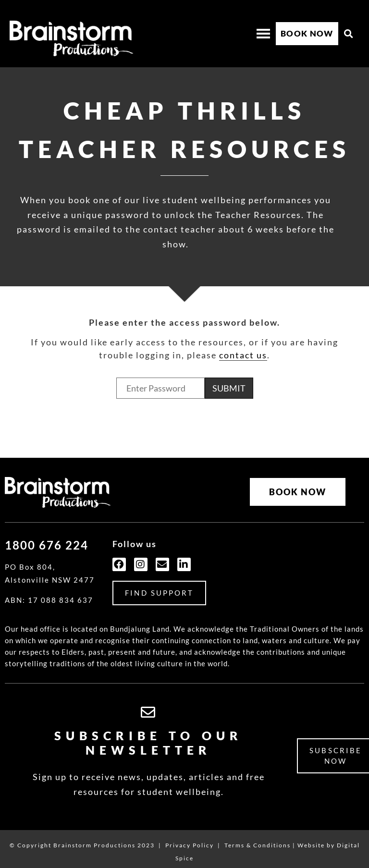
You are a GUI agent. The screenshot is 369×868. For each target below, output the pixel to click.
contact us (243, 355)
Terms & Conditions (258, 837)
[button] (349, 34)
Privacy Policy (190, 837)
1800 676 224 (47, 537)
